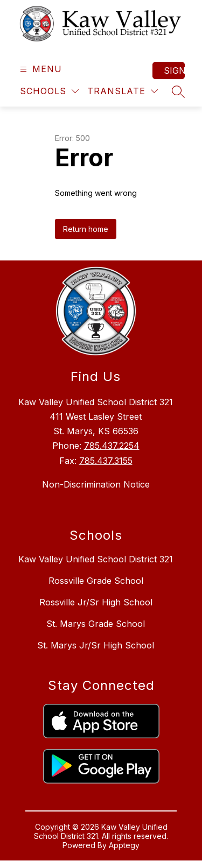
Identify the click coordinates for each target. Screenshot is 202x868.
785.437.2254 (112, 446)
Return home (86, 229)
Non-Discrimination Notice (96, 484)
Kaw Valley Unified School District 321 (96, 559)
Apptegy (124, 845)
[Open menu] (40, 69)
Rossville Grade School (96, 581)
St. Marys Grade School (96, 624)
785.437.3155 (106, 461)
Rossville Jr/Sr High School (96, 602)
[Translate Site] (123, 91)
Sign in (174, 70)
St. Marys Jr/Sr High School (96, 645)
